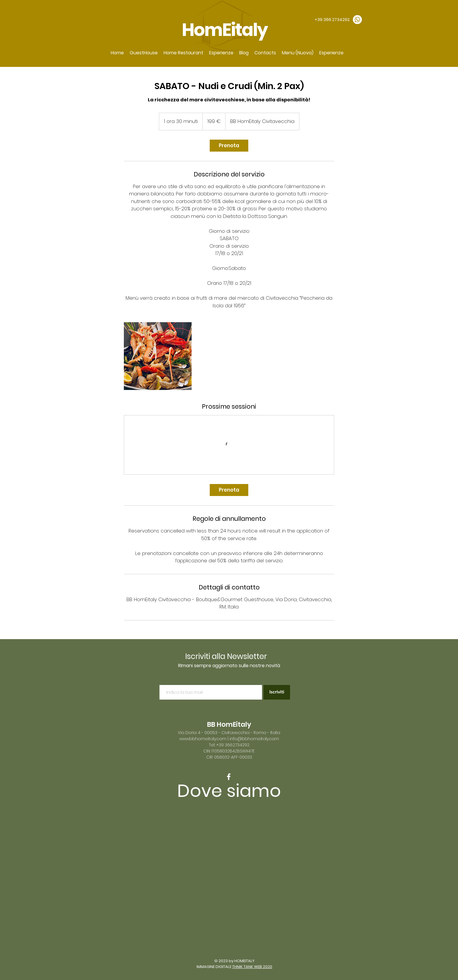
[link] (229, 146)
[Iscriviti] (277, 692)
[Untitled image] (158, 356)
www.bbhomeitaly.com (203, 739)
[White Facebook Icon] (229, 777)
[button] (144, 53)
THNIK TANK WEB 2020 (252, 967)
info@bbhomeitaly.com (254, 739)
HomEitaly (226, 30)
